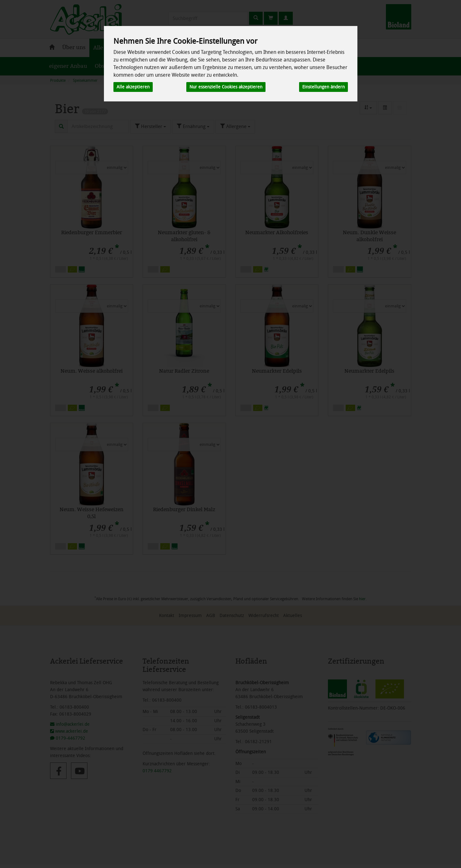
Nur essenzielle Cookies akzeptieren (226, 87)
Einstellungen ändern (323, 87)
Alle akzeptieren (133, 87)
